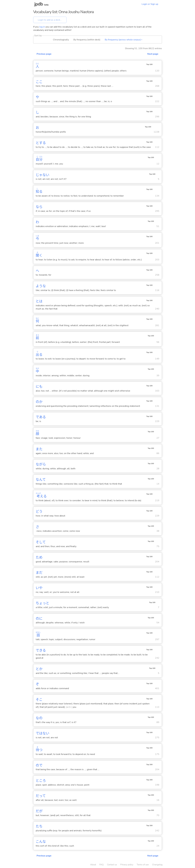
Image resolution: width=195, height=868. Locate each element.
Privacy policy (127, 865)
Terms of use (143, 865)
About (93, 865)
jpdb (39, 4)
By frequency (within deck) (87, 40)
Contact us (112, 865)
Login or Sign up (150, 4)
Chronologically (61, 40)
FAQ (102, 865)
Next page (153, 54)
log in (42, 27)
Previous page (44, 54)
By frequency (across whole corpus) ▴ (123, 40)
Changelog (157, 865)
